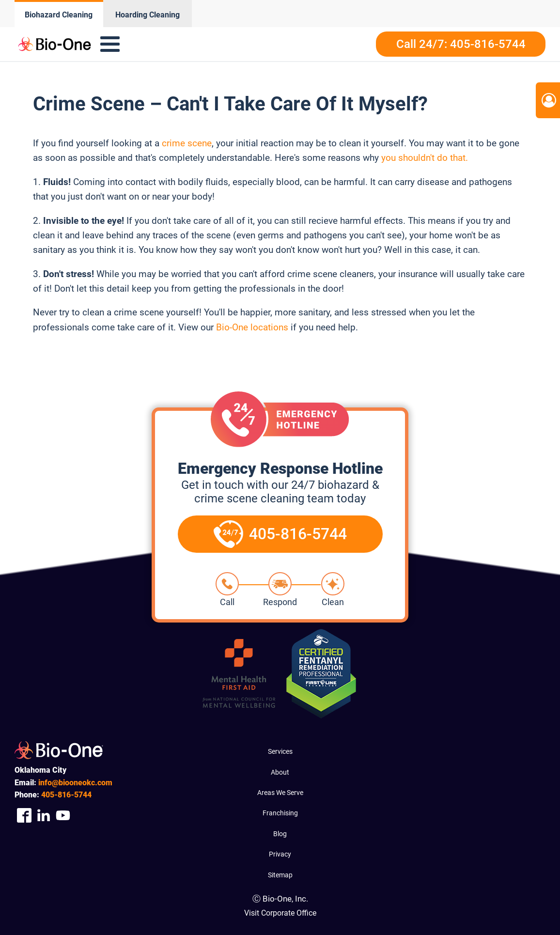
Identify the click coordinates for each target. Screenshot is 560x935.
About (280, 772)
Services (280, 751)
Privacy (280, 854)
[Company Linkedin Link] (44, 815)
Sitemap (280, 875)
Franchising (280, 813)
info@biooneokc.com (75, 783)
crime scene (186, 143)
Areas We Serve (280, 793)
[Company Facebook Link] (24, 815)
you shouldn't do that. (425, 158)
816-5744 (66, 795)
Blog (280, 834)
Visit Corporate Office (280, 913)
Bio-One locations (252, 327)
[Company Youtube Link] (63, 815)
